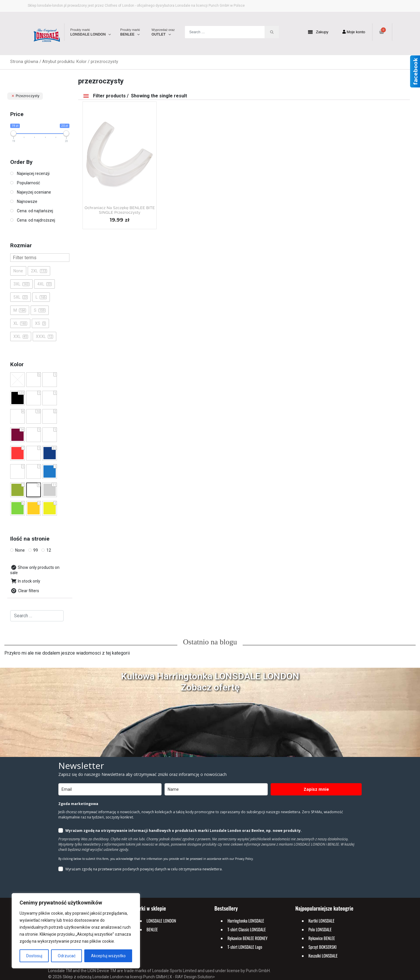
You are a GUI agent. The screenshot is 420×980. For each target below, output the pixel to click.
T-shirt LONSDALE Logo (245, 947)
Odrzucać (67, 956)
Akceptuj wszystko (108, 956)
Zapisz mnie (316, 789)
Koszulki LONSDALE (323, 956)
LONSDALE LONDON (161, 921)
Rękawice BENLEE (322, 938)
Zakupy (318, 32)
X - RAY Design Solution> (192, 977)
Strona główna (24, 62)
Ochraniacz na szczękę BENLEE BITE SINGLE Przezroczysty (120, 210)
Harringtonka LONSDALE (246, 921)
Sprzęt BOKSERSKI (323, 947)
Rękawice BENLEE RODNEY (247, 938)
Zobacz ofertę (210, 687)
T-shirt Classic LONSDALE (247, 929)
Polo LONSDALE (320, 929)
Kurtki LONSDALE (322, 921)
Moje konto (354, 32)
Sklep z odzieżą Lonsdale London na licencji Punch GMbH (115, 977)
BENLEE (152, 929)
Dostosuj (34, 956)
